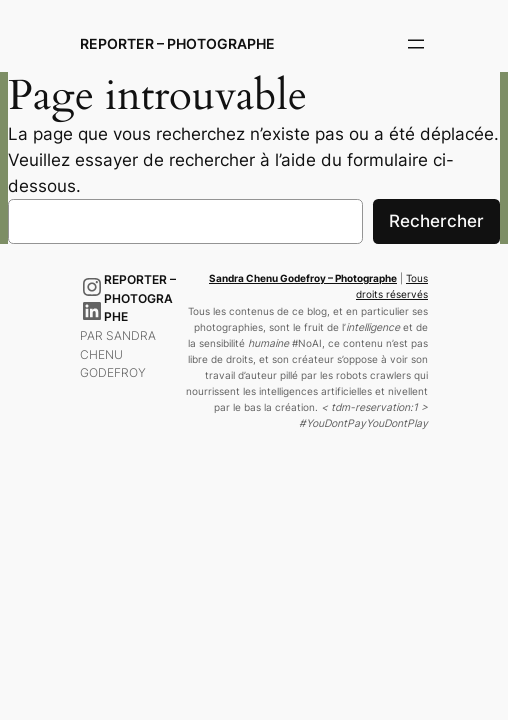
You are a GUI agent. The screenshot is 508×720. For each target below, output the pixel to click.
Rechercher (436, 221)
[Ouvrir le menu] (416, 44)
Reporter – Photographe (177, 43)
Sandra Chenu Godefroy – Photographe (303, 278)
